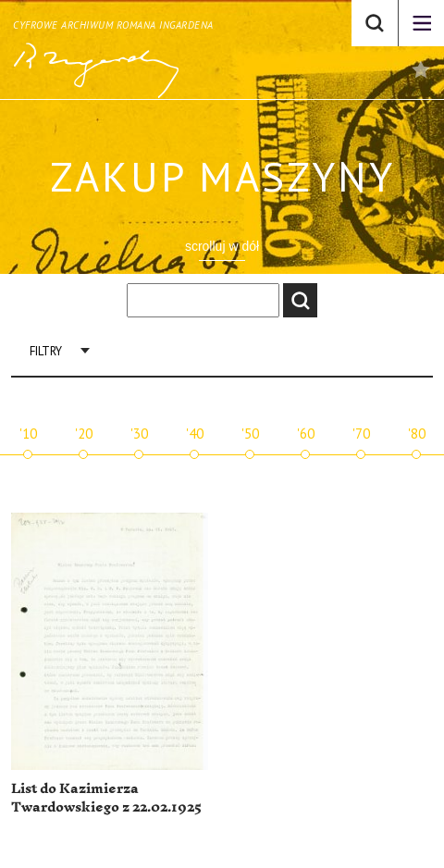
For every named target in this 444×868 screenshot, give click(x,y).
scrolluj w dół (222, 246)
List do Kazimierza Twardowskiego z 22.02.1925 (106, 798)
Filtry (46, 351)
